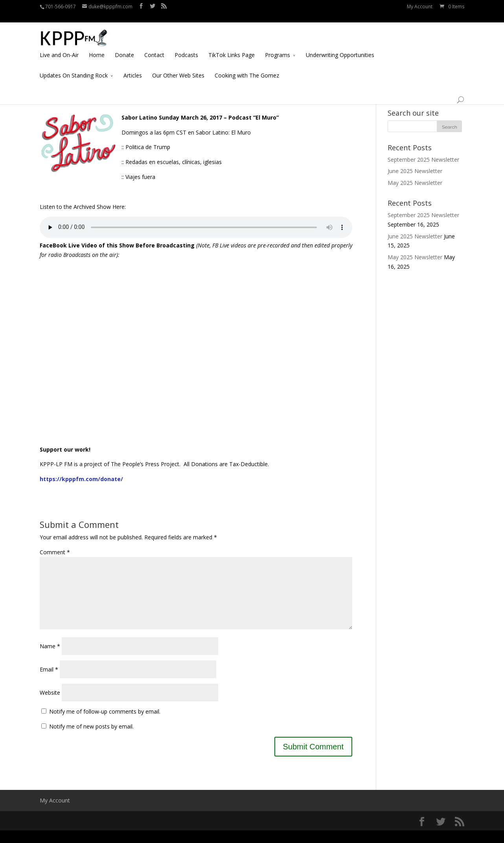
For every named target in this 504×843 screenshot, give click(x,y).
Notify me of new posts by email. (91, 739)
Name (50, 659)
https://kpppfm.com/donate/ (81, 479)
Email (49, 682)
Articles (133, 66)
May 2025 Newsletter (415, 183)
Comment (55, 552)
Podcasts (186, 46)
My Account (420, 6)
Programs (278, 46)
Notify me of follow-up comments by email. (105, 724)
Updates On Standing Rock (74, 66)
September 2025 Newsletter (423, 160)
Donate (124, 46)
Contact (154, 46)
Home (97, 46)
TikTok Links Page (232, 46)
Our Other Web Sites (178, 66)
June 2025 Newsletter (415, 171)
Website (50, 705)
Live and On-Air (59, 46)
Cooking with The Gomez (247, 66)
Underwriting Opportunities (340, 46)
